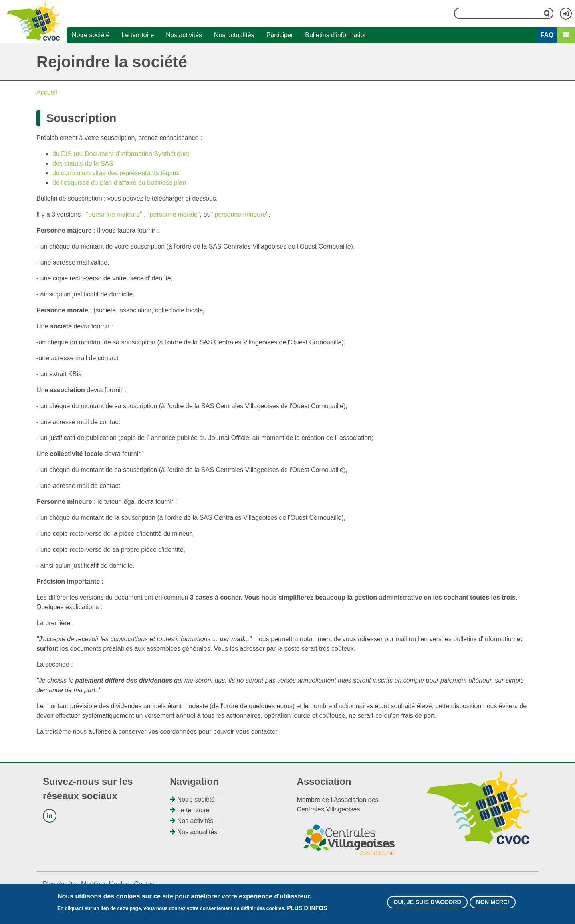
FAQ (547, 35)
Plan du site (59, 884)
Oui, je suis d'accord (427, 904)
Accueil (47, 92)
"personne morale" (173, 214)
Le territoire (138, 35)
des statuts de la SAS (83, 163)
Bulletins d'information (336, 35)
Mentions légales (105, 884)
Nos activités (184, 35)
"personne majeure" (114, 214)
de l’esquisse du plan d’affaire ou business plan (119, 183)
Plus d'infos (307, 910)
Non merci (492, 904)
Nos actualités (234, 35)
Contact (145, 884)
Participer (280, 35)
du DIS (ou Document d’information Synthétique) (121, 154)
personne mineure (240, 214)
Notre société (91, 35)
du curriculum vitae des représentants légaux (116, 173)
